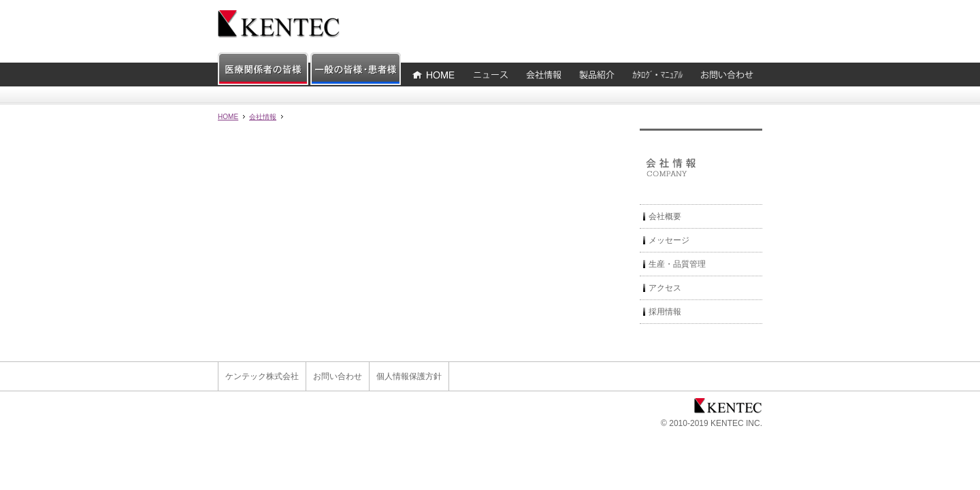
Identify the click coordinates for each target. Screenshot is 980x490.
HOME (228, 117)
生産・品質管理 (677, 264)
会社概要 (665, 216)
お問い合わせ (338, 376)
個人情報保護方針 (409, 376)
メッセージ (669, 240)
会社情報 (263, 117)
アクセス (665, 288)
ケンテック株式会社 (262, 376)
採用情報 (665, 312)
